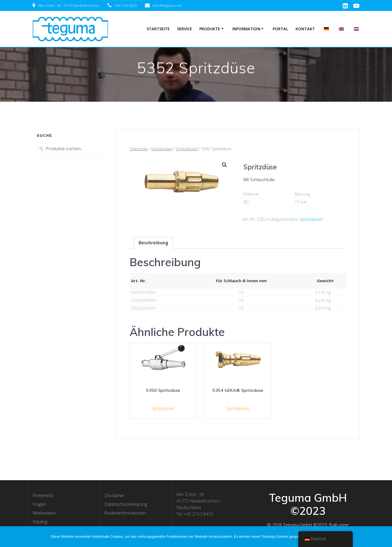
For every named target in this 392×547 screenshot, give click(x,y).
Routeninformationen (125, 513)
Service (185, 29)
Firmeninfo (43, 495)
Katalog (40, 522)
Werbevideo (44, 513)
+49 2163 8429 (125, 5)
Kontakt (305, 29)
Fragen (39, 504)
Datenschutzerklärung (126, 504)
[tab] (154, 243)
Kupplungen (162, 149)
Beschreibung (154, 243)
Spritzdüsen (187, 149)
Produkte (210, 29)
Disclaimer (114, 495)
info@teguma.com (167, 5)
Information (246, 29)
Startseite (158, 29)
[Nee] (385, 537)
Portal (280, 29)
